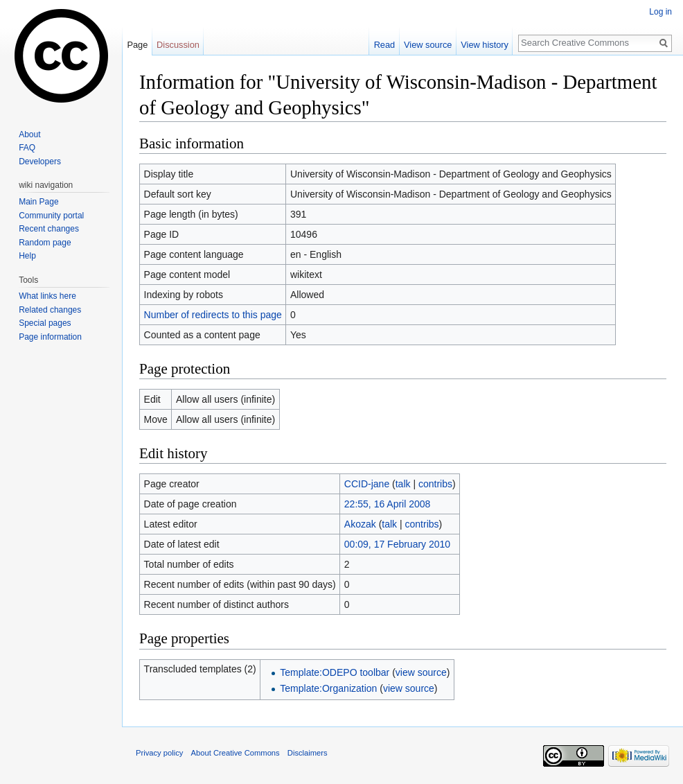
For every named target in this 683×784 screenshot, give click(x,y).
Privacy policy (159, 753)
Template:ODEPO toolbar (335, 672)
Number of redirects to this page (213, 315)
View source (428, 45)
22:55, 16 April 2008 (388, 504)
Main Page (38, 202)
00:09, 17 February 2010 (397, 544)
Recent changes (49, 229)
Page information (50, 337)
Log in (660, 12)
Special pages (45, 323)
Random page (45, 243)
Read (385, 45)
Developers (40, 162)
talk (403, 484)
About (29, 134)
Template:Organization (328, 688)
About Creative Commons (236, 753)
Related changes (50, 310)
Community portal (51, 216)
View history (485, 45)
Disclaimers (308, 753)
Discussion (178, 45)
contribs (435, 484)
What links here (47, 296)
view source (421, 672)
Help (27, 256)
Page (137, 45)
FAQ (27, 148)
